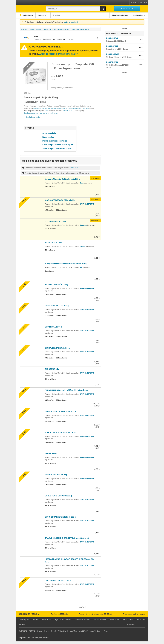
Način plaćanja (115, 620)
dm (81, 267)
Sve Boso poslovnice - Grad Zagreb (58, 145)
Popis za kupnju (139, 15)
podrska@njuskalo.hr (137, 614)
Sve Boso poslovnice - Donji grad (57, 148)
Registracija (143, 2)
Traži (103, 9)
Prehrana (48, 29)
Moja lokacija (28, 15)
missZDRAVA (84, 631)
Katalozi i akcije (36, 29)
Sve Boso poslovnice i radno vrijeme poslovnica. (41, 113)
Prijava (133, 2)
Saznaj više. (74, 168)
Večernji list (62, 631)
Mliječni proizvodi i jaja (62, 29)
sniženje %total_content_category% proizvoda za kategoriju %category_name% (61, 108)
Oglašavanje (47, 620)
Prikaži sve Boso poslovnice (55, 141)
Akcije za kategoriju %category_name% (59, 54)
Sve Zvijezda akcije (33, 117)
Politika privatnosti (100, 620)
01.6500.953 (63, 614)
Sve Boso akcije (49, 133)
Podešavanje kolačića (82, 620)
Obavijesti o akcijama (120, 15)
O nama (36, 620)
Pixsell (106, 631)
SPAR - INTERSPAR (87, 204)
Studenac (83, 225)
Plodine (83, 246)
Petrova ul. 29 (68, 111)
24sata (40, 631)
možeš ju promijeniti (71, 22)
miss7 (92, 631)
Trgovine (57, 15)
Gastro (99, 631)
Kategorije (42, 15)
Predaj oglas (141, 620)
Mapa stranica (128, 620)
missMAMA (73, 631)
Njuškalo (24, 29)
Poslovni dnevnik (50, 631)
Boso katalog (48, 137)
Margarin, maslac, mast (81, 29)
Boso (46, 111)
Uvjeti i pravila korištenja (63, 620)
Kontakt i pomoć (24, 620)
